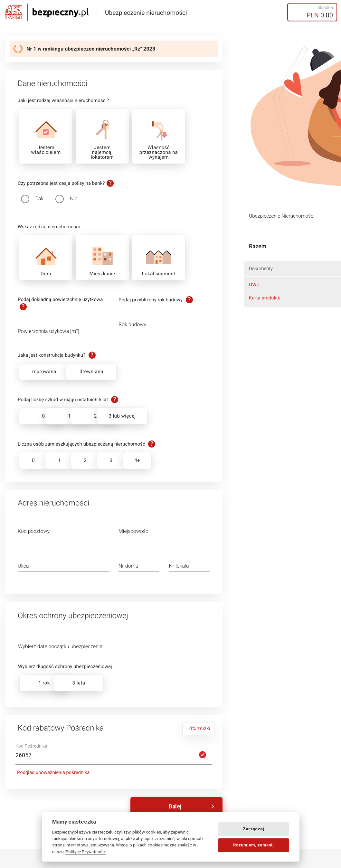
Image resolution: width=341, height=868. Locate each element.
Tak (39, 198)
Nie (74, 198)
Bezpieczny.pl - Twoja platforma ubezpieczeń (47, 12)
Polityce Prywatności (85, 852)
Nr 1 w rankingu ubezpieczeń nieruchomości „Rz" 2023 (91, 49)
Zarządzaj (253, 829)
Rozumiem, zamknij (253, 845)
